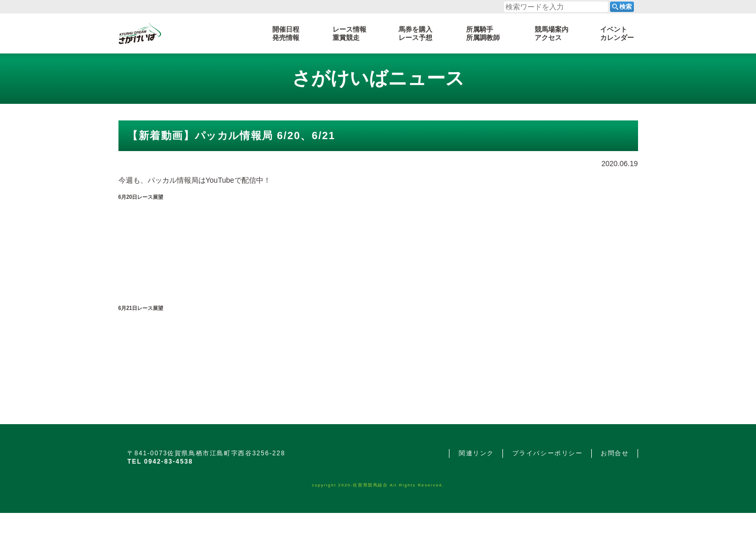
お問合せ (615, 453)
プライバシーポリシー (548, 453)
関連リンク (476, 453)
